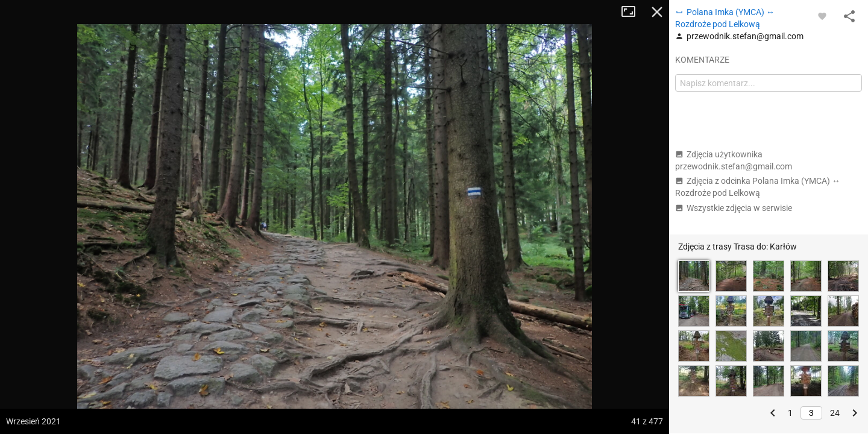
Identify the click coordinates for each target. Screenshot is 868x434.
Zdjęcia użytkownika (734, 160)
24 (835, 413)
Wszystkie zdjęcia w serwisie (734, 208)
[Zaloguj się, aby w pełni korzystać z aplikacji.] (822, 16)
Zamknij (657, 12)
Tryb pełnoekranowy (633, 12)
